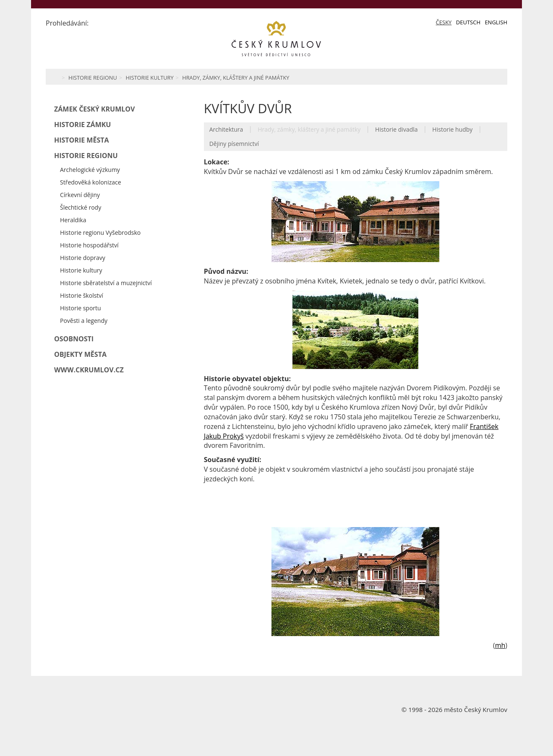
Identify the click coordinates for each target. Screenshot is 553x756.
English (496, 22)
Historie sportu (81, 308)
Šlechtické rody (81, 207)
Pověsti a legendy (84, 321)
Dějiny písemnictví (234, 144)
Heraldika (73, 220)
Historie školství (82, 295)
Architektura (226, 129)
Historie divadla (396, 129)
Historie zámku (82, 125)
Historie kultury (149, 78)
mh (500, 645)
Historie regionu (93, 78)
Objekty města (80, 354)
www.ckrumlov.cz (89, 370)
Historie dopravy (83, 258)
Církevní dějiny (80, 195)
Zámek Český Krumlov (94, 109)
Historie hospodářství (89, 245)
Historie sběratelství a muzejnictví (106, 283)
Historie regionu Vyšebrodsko (100, 233)
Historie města (82, 140)
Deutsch (468, 22)
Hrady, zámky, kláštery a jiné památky (236, 78)
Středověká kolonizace (91, 182)
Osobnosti (74, 339)
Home (55, 77)
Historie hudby (452, 129)
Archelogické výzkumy (90, 170)
